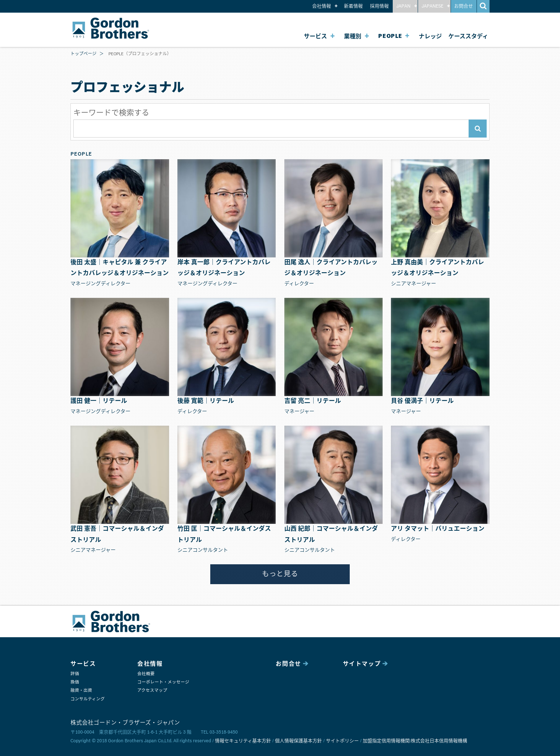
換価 (75, 682)
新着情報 (353, 6)
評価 (75, 674)
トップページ (83, 54)
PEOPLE (390, 36)
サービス (315, 36)
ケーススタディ (468, 36)
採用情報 (379, 6)
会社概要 (146, 674)
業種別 (353, 36)
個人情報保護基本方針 (298, 741)
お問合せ (464, 6)
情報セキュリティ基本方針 (243, 741)
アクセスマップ (152, 690)
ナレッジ (430, 36)
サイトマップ (362, 664)
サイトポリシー (342, 741)
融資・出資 (81, 690)
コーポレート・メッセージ (163, 682)
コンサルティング (88, 699)
